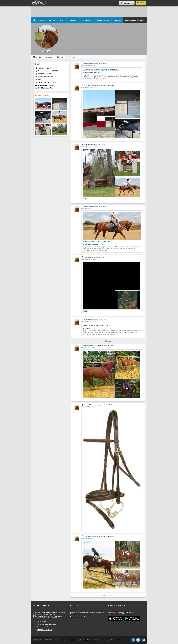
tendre (112, 346)
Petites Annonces (47, 20)
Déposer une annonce (135, 20)
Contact (117, 20)
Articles (86, 20)
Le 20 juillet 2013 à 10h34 (88, 348)
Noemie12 (87, 64)
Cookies (106, 640)
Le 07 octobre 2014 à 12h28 (89, 66)
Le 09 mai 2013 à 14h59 (88, 538)
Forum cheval (42, 621)
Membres (73, 20)
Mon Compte (128, 3)
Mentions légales (72, 640)
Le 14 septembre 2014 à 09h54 (90, 87)
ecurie (112, 85)
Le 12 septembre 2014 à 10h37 (90, 209)
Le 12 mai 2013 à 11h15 (88, 407)
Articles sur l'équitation (45, 630)
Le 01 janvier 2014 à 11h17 (89, 259)
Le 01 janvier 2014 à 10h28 (89, 321)
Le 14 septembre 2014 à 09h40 (90, 146)
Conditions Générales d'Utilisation (91, 640)
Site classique (115, 640)
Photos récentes (51, 96)
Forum (62, 20)
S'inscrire (141, 3)
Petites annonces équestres (46, 624)
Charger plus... (108, 595)
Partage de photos (43, 627)
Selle (111, 405)
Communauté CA (102, 20)
